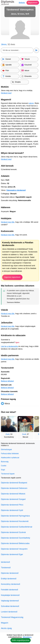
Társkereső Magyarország (12, 617)
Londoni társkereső (9, 612)
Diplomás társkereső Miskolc (13, 494)
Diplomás (8, 3)
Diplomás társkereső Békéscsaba (15, 543)
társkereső (5, 562)
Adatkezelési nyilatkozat (10, 458)
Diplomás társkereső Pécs (12, 505)
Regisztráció (33, 3)
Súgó (3, 470)
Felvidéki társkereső (9, 590)
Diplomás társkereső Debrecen (14, 488)
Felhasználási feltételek (10, 454)
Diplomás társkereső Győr (12, 510)
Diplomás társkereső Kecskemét (15, 521)
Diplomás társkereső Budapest (14, 483)
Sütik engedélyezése (20, 640)
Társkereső (6, 568)
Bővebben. (27, 637)
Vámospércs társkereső (16, 190)
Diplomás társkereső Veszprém (14, 549)
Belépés (22, 3)
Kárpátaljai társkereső (10, 595)
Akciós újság (6, 628)
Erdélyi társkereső (9, 579)
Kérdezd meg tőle (8, 222)
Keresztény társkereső (11, 584)
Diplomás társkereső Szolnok (13, 532)
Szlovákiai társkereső (10, 606)
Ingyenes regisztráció (12, 277)
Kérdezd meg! (6, 93)
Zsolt (8, 434)
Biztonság (5, 462)
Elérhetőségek (6, 450)
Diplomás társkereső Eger (12, 554)
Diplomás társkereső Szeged (13, 499)
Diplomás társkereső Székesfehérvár (17, 527)
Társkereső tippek (8, 474)
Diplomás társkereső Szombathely (16, 538)
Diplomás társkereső (10, 573)
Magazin (5, 623)
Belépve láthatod (7, 381)
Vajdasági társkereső (10, 601)
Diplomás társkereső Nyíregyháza (15, 516)
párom (31, 103)
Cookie (4, 466)
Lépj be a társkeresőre (9, 346)
